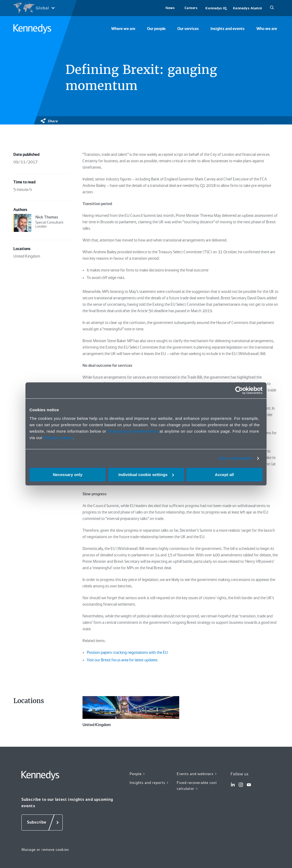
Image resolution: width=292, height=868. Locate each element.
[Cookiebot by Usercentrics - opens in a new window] (239, 390)
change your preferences (133, 431)
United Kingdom (131, 712)
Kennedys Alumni (248, 8)
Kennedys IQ (216, 8)
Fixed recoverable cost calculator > (197, 786)
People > (138, 774)
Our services (188, 29)
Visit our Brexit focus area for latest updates (122, 660)
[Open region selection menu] (34, 8)
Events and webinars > (197, 774)
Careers (191, 8)
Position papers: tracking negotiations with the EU (127, 652)
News (170, 8)
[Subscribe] (42, 822)
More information (235, 458)
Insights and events (228, 29)
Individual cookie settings (146, 475)
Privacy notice (58, 438)
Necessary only (68, 475)
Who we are (267, 29)
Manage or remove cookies (45, 850)
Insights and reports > (149, 783)
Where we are (123, 29)
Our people (156, 29)
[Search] (272, 8)
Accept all (224, 475)
